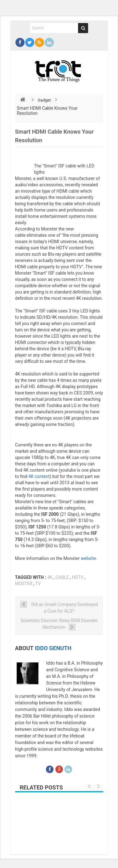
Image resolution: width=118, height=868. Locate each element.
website (88, 558)
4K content (39, 476)
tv (38, 584)
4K (50, 577)
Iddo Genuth (53, 648)
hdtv (77, 577)
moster (24, 584)
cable (62, 577)
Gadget (44, 100)
